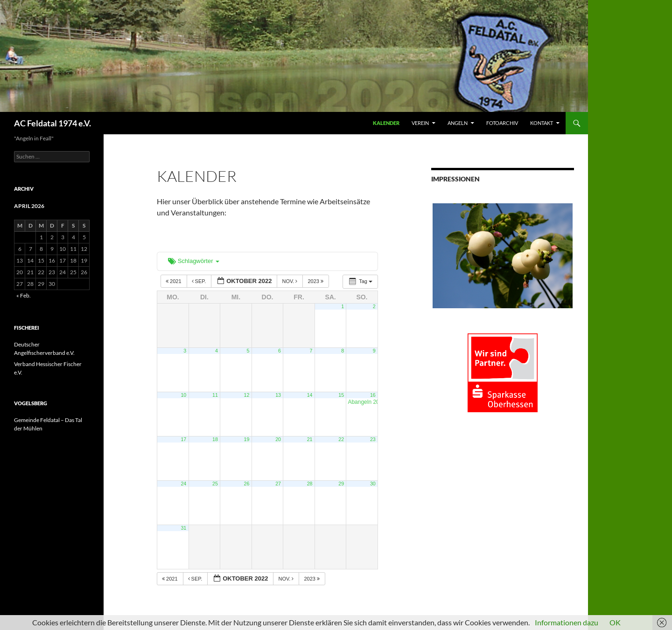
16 (373, 395)
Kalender (386, 123)
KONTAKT (542, 123)
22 (341, 439)
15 (341, 395)
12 (247, 395)
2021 (174, 281)
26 (247, 484)
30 (373, 484)
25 (215, 484)
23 (373, 439)
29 (341, 484)
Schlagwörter (194, 261)
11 (215, 395)
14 (310, 395)
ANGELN (458, 123)
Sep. (200, 281)
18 (215, 439)
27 (278, 484)
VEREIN (420, 123)
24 (183, 484)
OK (615, 622)
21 (310, 439)
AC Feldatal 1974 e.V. (52, 123)
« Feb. (24, 295)
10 (183, 395)
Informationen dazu (567, 622)
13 (278, 395)
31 (183, 528)
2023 (316, 281)
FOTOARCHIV (502, 123)
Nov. (290, 281)
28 (310, 484)
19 (247, 439)
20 (278, 439)
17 (183, 439)
